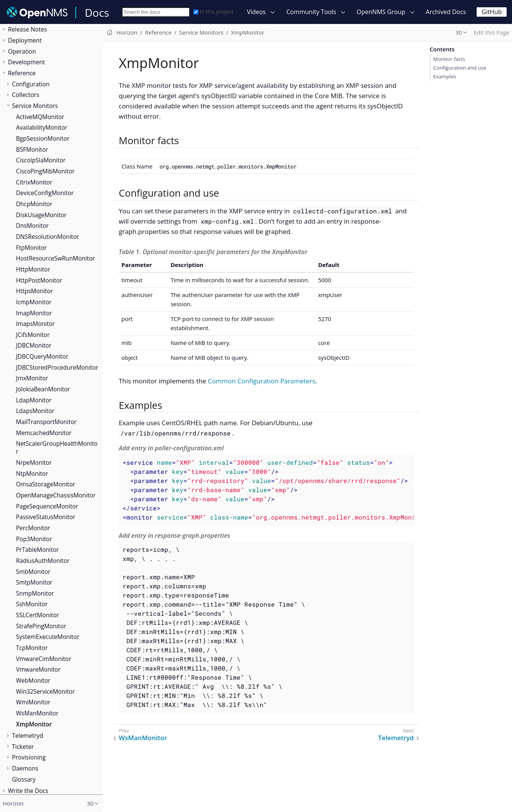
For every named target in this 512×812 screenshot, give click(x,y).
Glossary (24, 779)
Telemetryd (28, 736)
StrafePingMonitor (41, 626)
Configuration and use (460, 68)
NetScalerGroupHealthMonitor (57, 447)
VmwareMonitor (38, 669)
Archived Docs (446, 12)
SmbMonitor (33, 572)
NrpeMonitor (34, 462)
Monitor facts (449, 59)
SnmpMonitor (35, 593)
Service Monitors (35, 106)
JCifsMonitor (33, 335)
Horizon (127, 32)
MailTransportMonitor (46, 422)
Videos (257, 12)
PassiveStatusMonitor (46, 517)
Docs (97, 13)
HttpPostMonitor (39, 280)
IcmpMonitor (34, 302)
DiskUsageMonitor (41, 215)
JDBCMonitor (34, 345)
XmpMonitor (34, 724)
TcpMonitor (32, 648)
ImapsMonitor (35, 324)
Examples (445, 76)
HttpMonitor (33, 269)
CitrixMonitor (34, 182)
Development (26, 62)
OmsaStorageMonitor (46, 484)
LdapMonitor (34, 400)
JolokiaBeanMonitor (43, 389)
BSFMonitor (32, 149)
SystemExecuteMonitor (48, 637)
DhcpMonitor (34, 204)
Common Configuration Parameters (262, 381)
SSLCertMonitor (37, 615)
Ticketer (23, 747)
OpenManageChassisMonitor (56, 495)
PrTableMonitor (37, 550)
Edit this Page (491, 32)
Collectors (26, 95)
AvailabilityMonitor (42, 127)
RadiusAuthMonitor (43, 561)
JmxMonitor (32, 378)
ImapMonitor (34, 313)
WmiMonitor (33, 702)
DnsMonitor (32, 226)
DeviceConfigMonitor (45, 193)
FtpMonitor (31, 248)
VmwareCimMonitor (44, 659)
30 (459, 32)
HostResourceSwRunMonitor (55, 258)
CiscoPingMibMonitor (45, 171)
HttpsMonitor (34, 291)
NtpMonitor (32, 474)
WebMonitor (33, 680)
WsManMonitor (37, 713)
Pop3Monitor (34, 539)
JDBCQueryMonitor (42, 356)
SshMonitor (32, 604)
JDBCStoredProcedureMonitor (57, 367)
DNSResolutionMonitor (48, 237)
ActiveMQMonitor (40, 117)
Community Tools (311, 12)
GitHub (492, 12)
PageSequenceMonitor (47, 506)
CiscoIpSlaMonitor (41, 160)
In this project (213, 12)
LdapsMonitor (35, 411)
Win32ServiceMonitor (45, 691)
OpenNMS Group (381, 12)
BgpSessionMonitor (43, 138)
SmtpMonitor (34, 582)
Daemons (25, 768)
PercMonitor (33, 528)
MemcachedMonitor (44, 433)
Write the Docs (28, 791)
